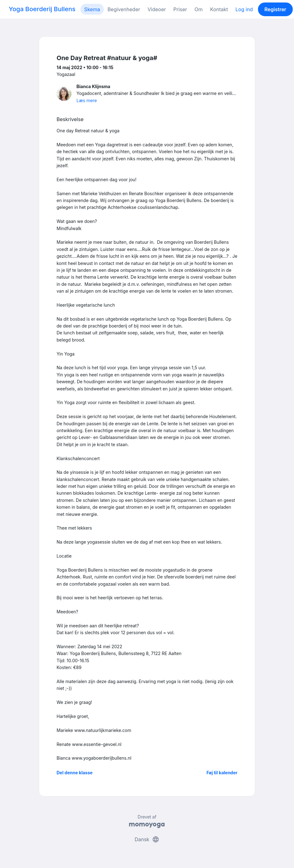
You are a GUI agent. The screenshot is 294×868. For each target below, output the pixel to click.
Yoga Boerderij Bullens (42, 9)
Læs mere (87, 100)
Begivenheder (124, 9)
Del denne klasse (75, 773)
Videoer (157, 9)
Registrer (275, 9)
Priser (180, 9)
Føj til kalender (222, 773)
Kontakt (219, 9)
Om (199, 9)
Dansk (147, 839)
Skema (92, 9)
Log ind (244, 9)
